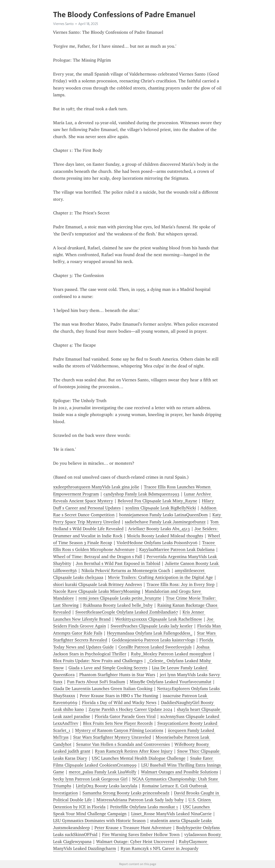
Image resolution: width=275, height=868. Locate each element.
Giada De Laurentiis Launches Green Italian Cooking (103, 689)
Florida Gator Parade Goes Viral (125, 716)
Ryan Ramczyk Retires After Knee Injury (134, 751)
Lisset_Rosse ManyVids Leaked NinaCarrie (171, 814)
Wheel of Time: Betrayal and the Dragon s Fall (97, 557)
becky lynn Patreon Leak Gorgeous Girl (90, 779)
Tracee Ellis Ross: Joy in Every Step (181, 584)
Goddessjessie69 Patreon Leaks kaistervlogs (153, 640)
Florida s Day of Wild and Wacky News (119, 703)
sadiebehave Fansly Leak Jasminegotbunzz (165, 522)
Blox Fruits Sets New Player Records (118, 723)
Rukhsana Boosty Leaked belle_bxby (118, 605)
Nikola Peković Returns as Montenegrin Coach (126, 571)
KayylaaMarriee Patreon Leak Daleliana (177, 549)
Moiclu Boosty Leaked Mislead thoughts (165, 536)
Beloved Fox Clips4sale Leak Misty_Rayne (157, 501)
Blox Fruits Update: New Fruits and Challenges (98, 661)
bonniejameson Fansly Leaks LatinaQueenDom (163, 515)
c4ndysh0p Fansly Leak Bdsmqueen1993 (141, 494)
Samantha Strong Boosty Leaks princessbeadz (126, 793)
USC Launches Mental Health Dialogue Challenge (139, 758)
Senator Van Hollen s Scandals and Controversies (123, 744)
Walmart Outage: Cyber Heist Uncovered (135, 842)
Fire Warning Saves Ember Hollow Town (141, 835)
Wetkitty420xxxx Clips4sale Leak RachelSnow (159, 619)
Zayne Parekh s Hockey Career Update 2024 (130, 709)
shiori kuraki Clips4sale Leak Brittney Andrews (97, 584)
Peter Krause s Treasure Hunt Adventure (133, 828)
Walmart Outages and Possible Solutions (179, 772)
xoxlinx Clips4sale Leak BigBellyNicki (161, 508)
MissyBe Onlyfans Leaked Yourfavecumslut (171, 682)
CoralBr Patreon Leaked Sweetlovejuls (155, 647)
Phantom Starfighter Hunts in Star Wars (117, 675)
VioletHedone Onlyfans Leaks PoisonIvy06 (157, 543)
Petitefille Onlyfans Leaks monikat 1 (144, 807)
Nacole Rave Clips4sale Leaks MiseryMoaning (97, 591)
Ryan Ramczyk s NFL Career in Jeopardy (160, 848)
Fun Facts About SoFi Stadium (96, 682)
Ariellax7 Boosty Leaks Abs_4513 (159, 529)
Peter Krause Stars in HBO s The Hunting (119, 696)
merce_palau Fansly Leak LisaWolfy (103, 772)
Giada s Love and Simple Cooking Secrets (108, 668)
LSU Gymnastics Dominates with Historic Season (99, 821)
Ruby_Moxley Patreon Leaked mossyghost (171, 654)
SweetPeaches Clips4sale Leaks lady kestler (152, 626)
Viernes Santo (63, 24)
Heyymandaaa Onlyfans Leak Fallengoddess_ (150, 633)
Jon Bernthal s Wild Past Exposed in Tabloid (118, 563)
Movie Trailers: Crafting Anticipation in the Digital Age (160, 577)
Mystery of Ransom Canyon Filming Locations (119, 730)
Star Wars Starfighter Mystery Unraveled (112, 737)
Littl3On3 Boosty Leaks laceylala (107, 786)
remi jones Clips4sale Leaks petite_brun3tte (120, 598)
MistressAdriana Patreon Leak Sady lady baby (140, 800)
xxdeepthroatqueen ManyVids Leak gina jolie (96, 487)
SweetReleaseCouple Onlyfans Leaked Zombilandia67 (127, 612)
